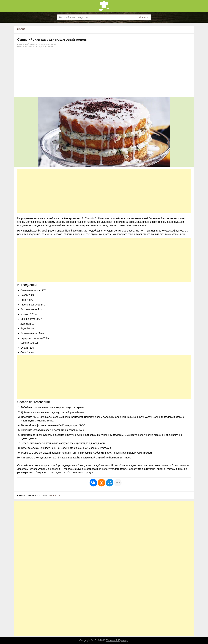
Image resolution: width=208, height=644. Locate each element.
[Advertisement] (104, 74)
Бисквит (20, 29)
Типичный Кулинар (117, 640)
